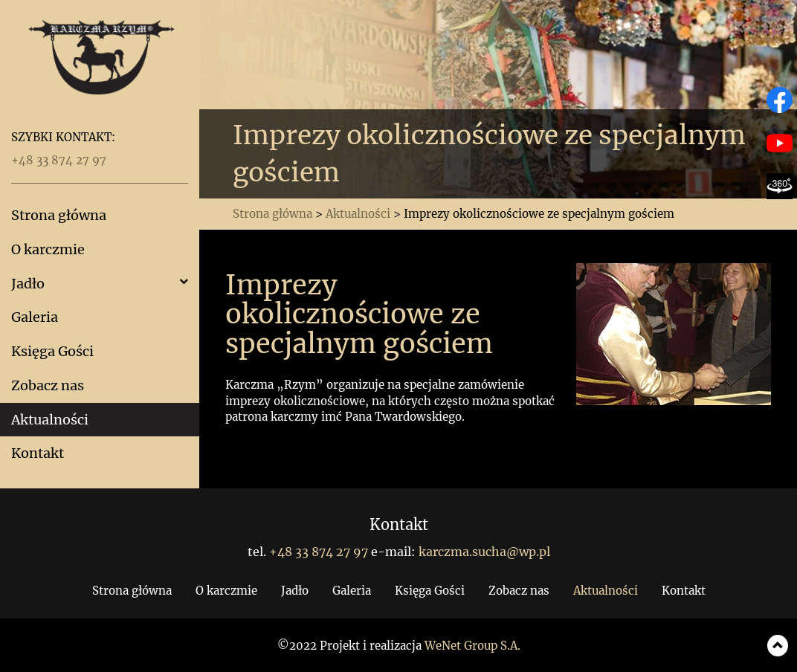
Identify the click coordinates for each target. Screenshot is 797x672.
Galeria (35, 317)
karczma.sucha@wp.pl (484, 552)
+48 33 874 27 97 (59, 160)
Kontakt (38, 453)
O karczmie (48, 249)
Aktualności (50, 420)
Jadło (28, 284)
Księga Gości (52, 351)
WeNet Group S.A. (472, 646)
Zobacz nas (48, 385)
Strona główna (59, 215)
